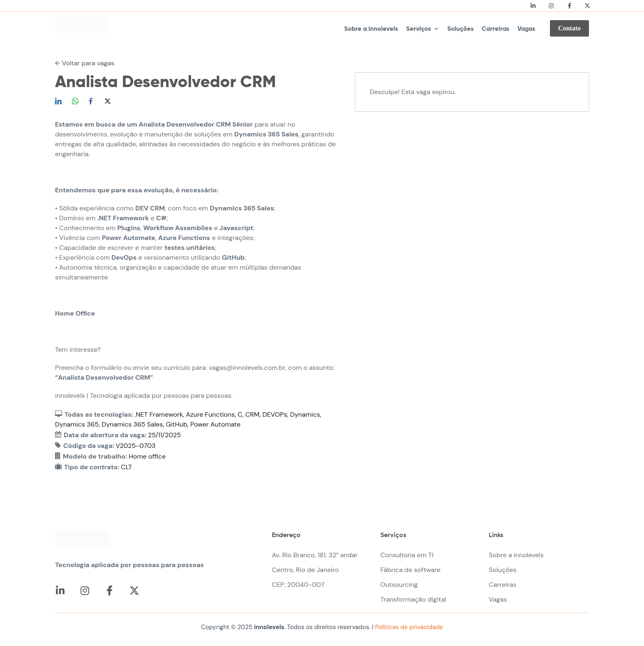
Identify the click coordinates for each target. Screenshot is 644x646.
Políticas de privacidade (408, 627)
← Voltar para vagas (85, 63)
